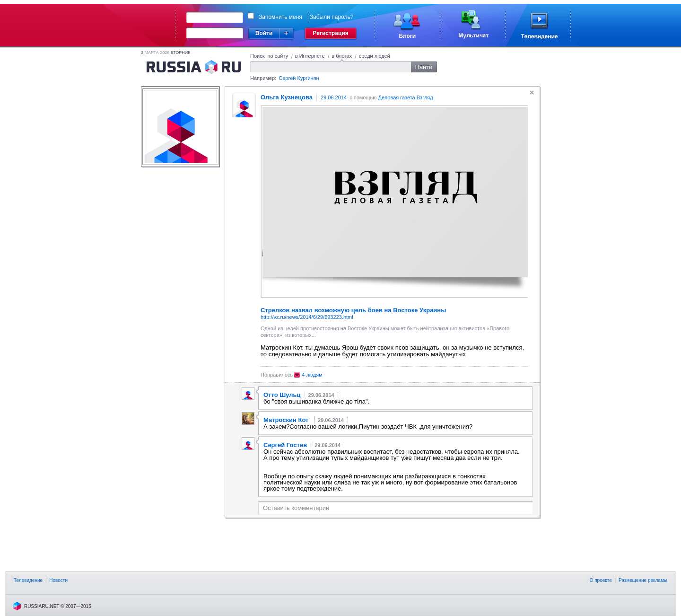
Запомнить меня (280, 17)
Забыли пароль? (332, 17)
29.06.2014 (334, 97)
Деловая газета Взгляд (406, 97)
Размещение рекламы (643, 580)
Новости (58, 580)
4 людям (312, 375)
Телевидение (28, 580)
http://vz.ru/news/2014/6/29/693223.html (307, 317)
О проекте (601, 580)
